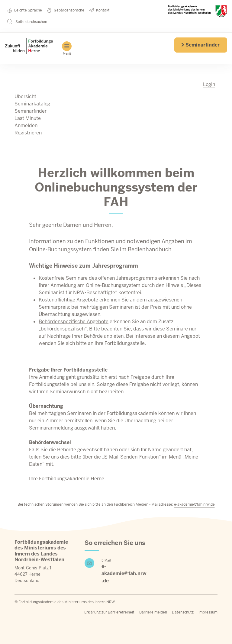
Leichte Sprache (25, 10)
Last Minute (28, 118)
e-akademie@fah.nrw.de (194, 504)
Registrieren (28, 133)
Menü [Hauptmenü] (67, 48)
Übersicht (25, 97)
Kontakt (99, 10)
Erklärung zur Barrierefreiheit (109, 612)
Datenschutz (183, 612)
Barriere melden (153, 612)
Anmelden (26, 126)
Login (209, 84)
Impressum (208, 612)
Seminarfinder (200, 45)
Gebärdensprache (66, 10)
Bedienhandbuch (150, 249)
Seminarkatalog (32, 104)
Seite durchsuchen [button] (27, 21)
